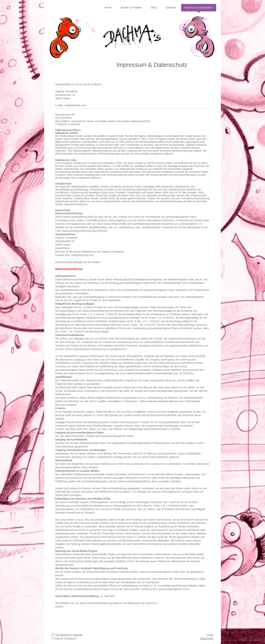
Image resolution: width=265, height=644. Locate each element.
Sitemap (77, 635)
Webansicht (207, 638)
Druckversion (61, 635)
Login (210, 635)
